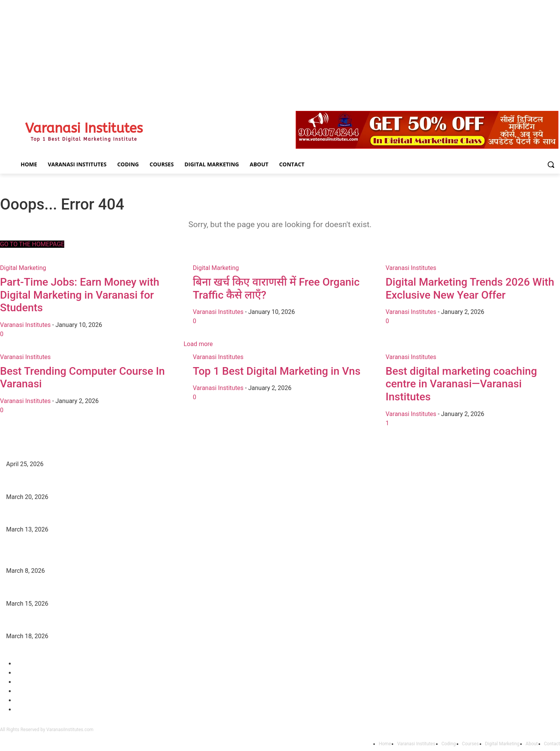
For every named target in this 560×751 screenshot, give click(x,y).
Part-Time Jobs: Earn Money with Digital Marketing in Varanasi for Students (96, 556)
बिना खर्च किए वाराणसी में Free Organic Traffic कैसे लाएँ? (67, 589)
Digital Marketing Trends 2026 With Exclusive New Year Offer (79, 622)
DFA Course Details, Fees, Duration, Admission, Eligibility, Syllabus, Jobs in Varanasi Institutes (118, 482)
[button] (551, 164)
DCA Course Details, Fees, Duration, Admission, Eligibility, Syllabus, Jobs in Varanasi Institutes (118, 515)
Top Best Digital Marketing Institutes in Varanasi (64, 450)
